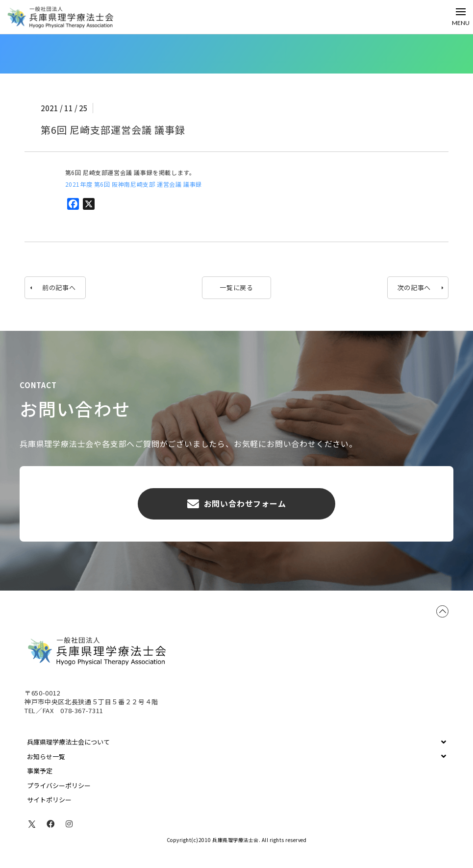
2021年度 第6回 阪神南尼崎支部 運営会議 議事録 (134, 184)
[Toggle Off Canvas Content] (461, 17)
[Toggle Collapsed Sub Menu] (236, 742)
